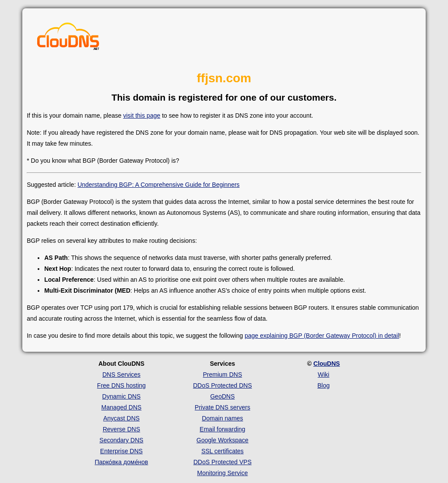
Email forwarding (222, 429)
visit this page (142, 115)
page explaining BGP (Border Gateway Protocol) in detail (322, 336)
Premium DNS (222, 374)
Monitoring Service (223, 473)
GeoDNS (222, 396)
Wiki (323, 374)
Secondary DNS (121, 440)
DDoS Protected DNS (222, 385)
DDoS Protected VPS (222, 462)
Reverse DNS (122, 429)
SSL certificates (222, 451)
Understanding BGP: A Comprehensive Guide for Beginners (158, 185)
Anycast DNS (121, 418)
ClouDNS (327, 364)
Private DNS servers (222, 407)
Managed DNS (122, 407)
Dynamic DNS (122, 396)
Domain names (222, 418)
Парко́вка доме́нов (122, 462)
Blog (323, 385)
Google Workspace (222, 440)
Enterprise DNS (121, 451)
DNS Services (121, 374)
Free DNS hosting (121, 385)
